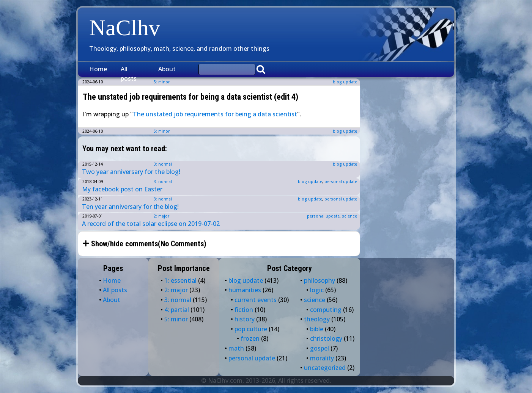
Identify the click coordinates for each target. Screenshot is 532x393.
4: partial (177, 310)
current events (256, 300)
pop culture (251, 329)
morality (322, 358)
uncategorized (325, 368)
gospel (320, 348)
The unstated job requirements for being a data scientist (215, 114)
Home (98, 69)
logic (317, 290)
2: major (161, 216)
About (167, 69)
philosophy (320, 280)
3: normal (163, 164)
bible (317, 329)
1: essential (180, 280)
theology (317, 319)
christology (326, 338)
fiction (244, 310)
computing (326, 310)
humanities (245, 290)
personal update (341, 182)
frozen (250, 338)
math (236, 348)
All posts (129, 74)
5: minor (162, 131)
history (245, 319)
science (349, 216)
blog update (345, 82)
